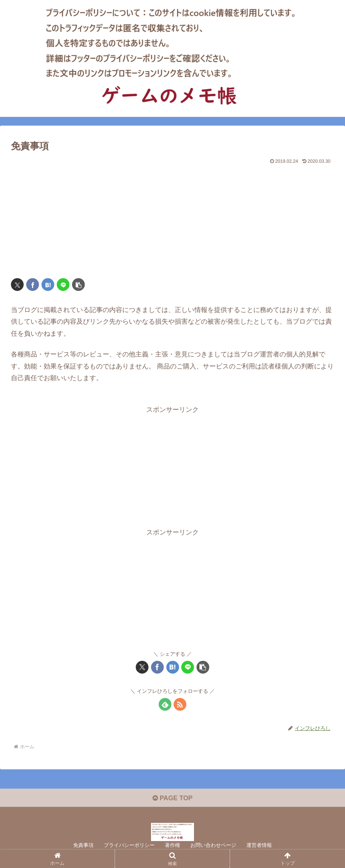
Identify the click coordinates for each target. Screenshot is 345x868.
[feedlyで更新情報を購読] (165, 704)
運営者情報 (259, 845)
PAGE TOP (172, 798)
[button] (78, 285)
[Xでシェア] (17, 285)
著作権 (172, 845)
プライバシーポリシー (129, 845)
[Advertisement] (172, 218)
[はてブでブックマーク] (48, 285)
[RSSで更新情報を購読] (180, 704)
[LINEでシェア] (63, 285)
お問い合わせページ (213, 845)
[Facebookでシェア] (33, 285)
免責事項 (83, 845)
